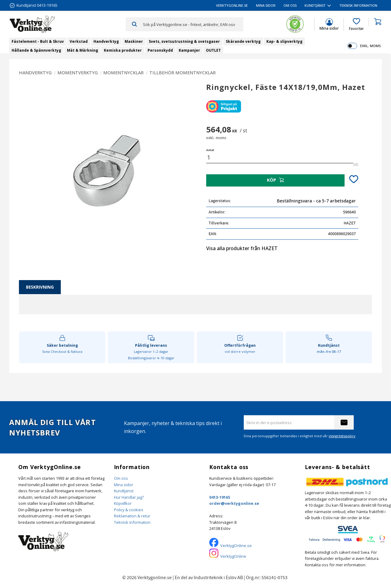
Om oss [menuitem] (290, 5)
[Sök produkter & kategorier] (193, 24)
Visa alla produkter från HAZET (242, 248)
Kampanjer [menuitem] (189, 50)
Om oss (121, 478)
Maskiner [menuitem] (134, 41)
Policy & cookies (129, 510)
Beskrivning (40, 287)
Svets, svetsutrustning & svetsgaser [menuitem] (184, 41)
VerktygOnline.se (236, 545)
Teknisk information (132, 522)
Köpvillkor (123, 503)
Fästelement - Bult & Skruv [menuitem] (38, 41)
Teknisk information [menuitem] (358, 5)
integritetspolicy (342, 436)
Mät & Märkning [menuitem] (82, 50)
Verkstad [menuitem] (79, 41)
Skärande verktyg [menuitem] (243, 41)
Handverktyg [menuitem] (106, 41)
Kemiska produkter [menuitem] (123, 50)
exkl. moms (370, 46)
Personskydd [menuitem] (160, 50)
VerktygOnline (233, 556)
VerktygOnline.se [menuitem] (232, 5)
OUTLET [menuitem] (213, 50)
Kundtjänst (124, 491)
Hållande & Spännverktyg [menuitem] (36, 50)
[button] (356, 24)
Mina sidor (124, 485)
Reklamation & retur (132, 516)
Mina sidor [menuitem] (266, 5)
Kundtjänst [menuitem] (315, 5)
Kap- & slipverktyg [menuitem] (284, 41)
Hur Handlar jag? (129, 497)
